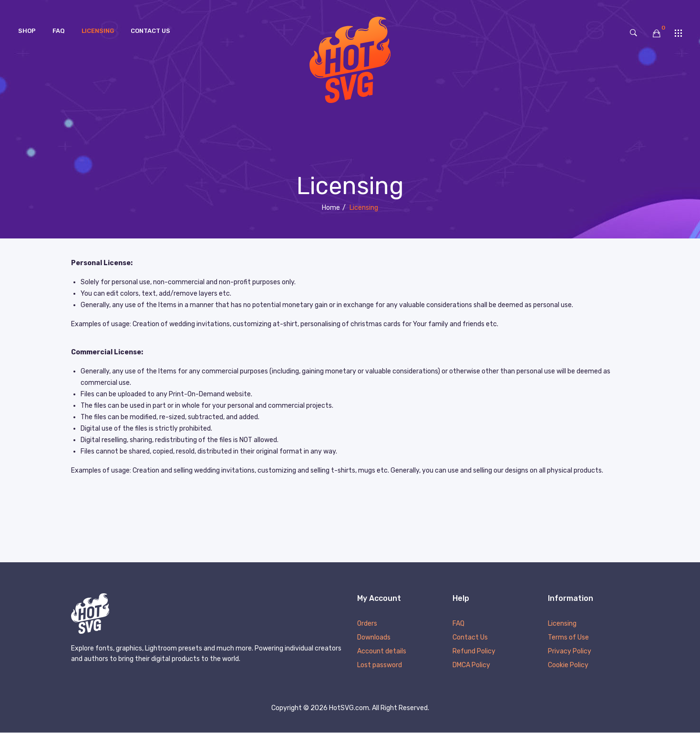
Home (331, 208)
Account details (382, 652)
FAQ (458, 624)
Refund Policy (474, 652)
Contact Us (470, 638)
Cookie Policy (568, 666)
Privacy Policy (570, 652)
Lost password (380, 666)
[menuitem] (27, 31)
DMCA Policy (471, 666)
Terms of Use (568, 638)
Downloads (374, 638)
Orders (367, 624)
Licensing (562, 624)
